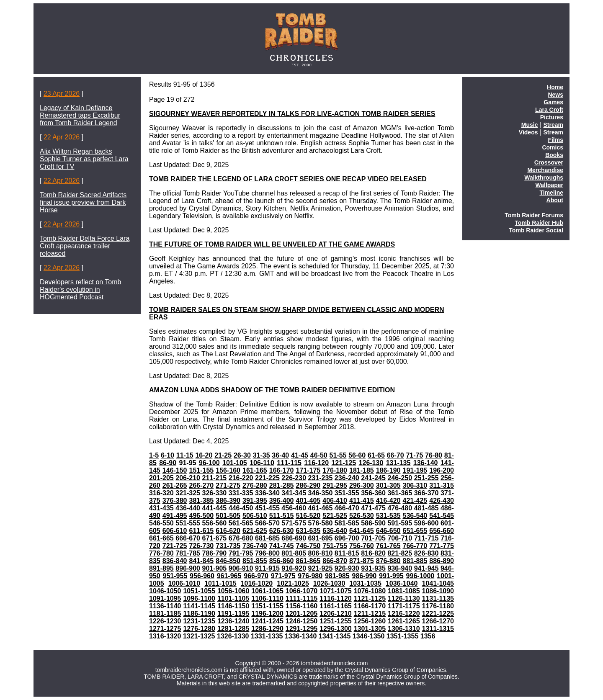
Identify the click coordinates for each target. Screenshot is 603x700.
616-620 (228, 531)
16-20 (204, 455)
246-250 (400, 478)
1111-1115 (302, 598)
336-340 (267, 493)
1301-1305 (370, 629)
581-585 (347, 523)
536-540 (415, 516)
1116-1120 (336, 598)
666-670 (188, 538)
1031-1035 (365, 583)
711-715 (426, 538)
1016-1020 (257, 583)
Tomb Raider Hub (539, 223)
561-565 (241, 523)
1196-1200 (267, 614)
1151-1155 (267, 606)
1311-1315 (438, 629)
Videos (528, 132)
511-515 (282, 516)
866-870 (335, 561)
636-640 (335, 531)
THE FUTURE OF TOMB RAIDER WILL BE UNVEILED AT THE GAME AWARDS (272, 244)
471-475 (373, 508)
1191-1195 (233, 614)
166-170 (282, 470)
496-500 (201, 516)
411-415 (362, 501)
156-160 (228, 470)
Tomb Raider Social (536, 230)
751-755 (335, 546)
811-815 (347, 553)
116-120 (316, 463)
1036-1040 (402, 583)
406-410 (335, 501)
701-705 (373, 538)
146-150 (175, 470)
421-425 (415, 501)
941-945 (426, 568)
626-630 (282, 531)
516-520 (308, 516)
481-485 (426, 508)
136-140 (426, 463)
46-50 (319, 455)
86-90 (168, 463)
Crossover (549, 162)
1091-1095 (165, 598)
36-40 (280, 455)
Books (554, 155)
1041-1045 (438, 583)
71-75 (414, 455)
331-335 (241, 493)
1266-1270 (438, 621)
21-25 (223, 455)
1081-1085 (404, 591)
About (555, 200)
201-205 (161, 478)
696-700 (347, 538)
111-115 (289, 463)
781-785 (188, 553)
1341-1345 (335, 636)
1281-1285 (233, 629)
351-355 (347, 493)
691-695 (321, 538)
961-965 (229, 576)
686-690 (294, 538)
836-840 (175, 561)
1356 (428, 636)
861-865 (308, 561)
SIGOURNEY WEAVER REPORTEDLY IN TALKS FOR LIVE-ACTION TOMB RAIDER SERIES (292, 114)
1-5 (154, 455)
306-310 (415, 485)
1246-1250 (302, 621)
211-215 (215, 478)
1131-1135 (438, 598)
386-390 (228, 501)
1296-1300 (336, 629)
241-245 (373, 478)
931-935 (373, 568)
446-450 (241, 508)
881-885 (415, 561)
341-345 (294, 493)
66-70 (396, 455)
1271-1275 (165, 629)
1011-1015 (220, 583)
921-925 (321, 568)
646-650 (388, 531)
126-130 (371, 463)
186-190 (388, 470)
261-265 (175, 485)
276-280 (255, 485)
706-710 (400, 538)
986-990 (364, 576)
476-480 (400, 508)
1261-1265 (404, 621)
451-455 (267, 508)
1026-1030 (329, 583)
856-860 (282, 561)
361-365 (400, 493)
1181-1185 (165, 614)
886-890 (442, 561)
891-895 (161, 568)
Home (555, 87)
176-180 (335, 470)
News (555, 95)
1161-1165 (336, 606)
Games (553, 102)
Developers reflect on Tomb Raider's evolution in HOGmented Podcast (80, 290)
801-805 (294, 553)
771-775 (442, 546)
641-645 (362, 531)
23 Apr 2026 (62, 94)
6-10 (167, 455)
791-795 (241, 553)
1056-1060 (233, 591)
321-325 (188, 493)
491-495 (175, 516)
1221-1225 (438, 614)
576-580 (321, 523)
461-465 (321, 508)
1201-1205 (302, 614)
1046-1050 (165, 591)
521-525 (335, 516)
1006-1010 (184, 583)
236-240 (347, 478)
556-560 (215, 523)
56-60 (357, 455)
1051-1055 (199, 591)
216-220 (241, 478)
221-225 (267, 478)
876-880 (388, 561)
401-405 (308, 501)
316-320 (161, 493)
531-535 (388, 516)
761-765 (388, 546)
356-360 (373, 493)
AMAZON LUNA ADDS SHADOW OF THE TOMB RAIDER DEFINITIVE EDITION (272, 390)
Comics (553, 147)
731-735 (228, 546)
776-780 (161, 553)
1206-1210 (336, 614)
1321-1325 (199, 636)
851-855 (255, 561)
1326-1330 (233, 636)
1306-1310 (404, 629)
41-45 (300, 455)
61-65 (376, 455)
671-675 (215, 538)
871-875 (362, 561)
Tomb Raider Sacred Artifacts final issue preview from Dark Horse (83, 202)
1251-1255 (336, 621)
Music (530, 125)
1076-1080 (370, 591)
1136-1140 (165, 606)
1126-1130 (404, 598)
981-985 (337, 576)
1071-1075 (336, 591)
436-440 (188, 508)
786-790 (215, 553)
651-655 (415, 531)
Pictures (552, 117)
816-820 (373, 553)
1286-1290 (267, 629)
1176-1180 (438, 606)
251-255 (426, 478)
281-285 (282, 485)
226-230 (294, 478)
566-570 (267, 523)
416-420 (388, 501)
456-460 (294, 508)
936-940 (400, 568)
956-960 (202, 576)
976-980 (310, 576)
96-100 (209, 463)
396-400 (282, 501)
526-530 (362, 516)
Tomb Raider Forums (534, 215)
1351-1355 (403, 636)
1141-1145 (199, 606)
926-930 (347, 568)
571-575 (294, 523)
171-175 (308, 470)
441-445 (215, 508)
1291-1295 (302, 629)
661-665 (161, 538)
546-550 (161, 523)
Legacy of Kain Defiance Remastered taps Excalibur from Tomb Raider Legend (80, 115)
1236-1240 (233, 621)
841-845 (201, 561)
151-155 (201, 470)
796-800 (267, 553)
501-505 (228, 516)
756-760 (362, 546)
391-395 (255, 501)
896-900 (188, 568)
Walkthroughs (544, 178)
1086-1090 (438, 591)
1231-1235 (199, 621)
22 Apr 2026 (62, 137)
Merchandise (545, 170)
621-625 (255, 531)
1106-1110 (267, 598)
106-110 (262, 463)
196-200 (442, 470)
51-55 (338, 455)
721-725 (175, 546)
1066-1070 (302, 591)
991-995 (391, 576)
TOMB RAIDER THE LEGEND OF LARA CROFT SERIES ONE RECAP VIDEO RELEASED (288, 179)
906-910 (241, 568)
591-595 (400, 523)
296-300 (362, 485)
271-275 (228, 485)
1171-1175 (404, 606)
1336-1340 (301, 636)
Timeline (551, 193)
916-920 (294, 568)
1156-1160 (302, 606)
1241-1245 (267, 621)
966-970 (256, 576)
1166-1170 (370, 606)
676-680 (241, 538)
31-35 (262, 455)
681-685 (267, 538)
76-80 (434, 455)
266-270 (201, 485)
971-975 (283, 576)
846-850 (228, 561)
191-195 (415, 470)
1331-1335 (267, 636)
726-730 (201, 546)
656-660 (442, 531)
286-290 (308, 485)
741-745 (282, 546)
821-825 (400, 553)
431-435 (161, 508)
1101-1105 (233, 598)
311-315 (442, 485)
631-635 (308, 531)
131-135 (398, 463)
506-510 (255, 516)
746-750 (308, 546)
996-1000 (420, 576)
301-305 (388, 485)
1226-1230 (165, 621)
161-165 (255, 470)
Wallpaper (549, 185)
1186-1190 (199, 614)
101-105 (235, 463)
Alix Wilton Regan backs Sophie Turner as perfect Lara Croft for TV (84, 159)
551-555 (188, 523)
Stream (553, 125)
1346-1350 (369, 636)
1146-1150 (233, 606)
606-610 (175, 531)
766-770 (415, 546)
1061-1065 (267, 591)
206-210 (188, 478)
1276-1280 (199, 629)
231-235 (321, 478)
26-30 (242, 455)
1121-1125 (370, 598)
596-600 (426, 523)
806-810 (321, 553)
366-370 (426, 493)
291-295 (335, 485)
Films (555, 140)
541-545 (442, 516)
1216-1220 (404, 614)
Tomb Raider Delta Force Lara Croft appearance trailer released (85, 246)
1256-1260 (370, 621)
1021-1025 (293, 583)
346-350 (321, 493)
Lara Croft (549, 110)
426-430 (442, 501)
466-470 (347, 508)
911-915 (267, 568)
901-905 (215, 568)
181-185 (362, 470)
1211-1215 (370, 614)
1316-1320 (165, 636)
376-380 (175, 501)
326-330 (215, 493)
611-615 (201, 531)
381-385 (201, 501)
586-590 (373, 523)
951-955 (175, 576)
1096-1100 (199, 598)
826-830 (426, 553)
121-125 (344, 463)
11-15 (185, 455)
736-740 (255, 546)
